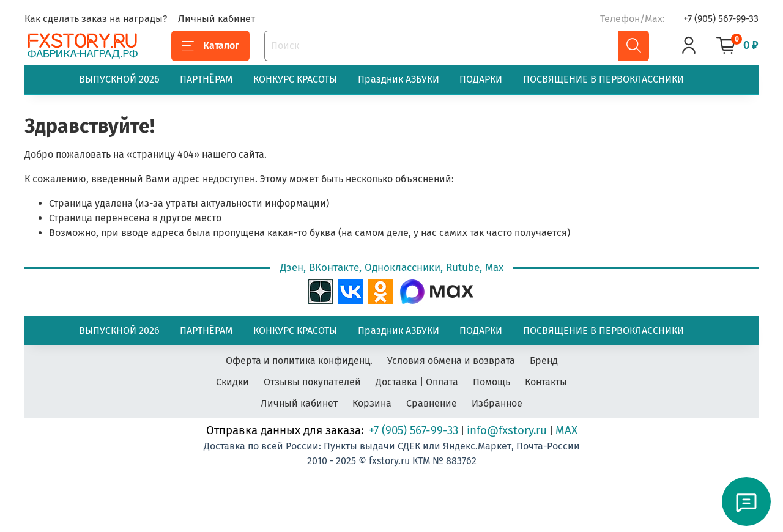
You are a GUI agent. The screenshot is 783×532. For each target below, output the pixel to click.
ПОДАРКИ (481, 79)
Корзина (372, 403)
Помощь (492, 382)
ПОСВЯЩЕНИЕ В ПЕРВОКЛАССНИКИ (603, 79)
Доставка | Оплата (417, 382)
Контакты (546, 382)
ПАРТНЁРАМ (206, 79)
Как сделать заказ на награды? (96, 19)
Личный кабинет (217, 19)
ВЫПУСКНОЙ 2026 (119, 79)
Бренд (544, 360)
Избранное (497, 403)
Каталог (210, 46)
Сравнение (432, 403)
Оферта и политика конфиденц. (299, 360)
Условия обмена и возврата (451, 360)
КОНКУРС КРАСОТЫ (295, 79)
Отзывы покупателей (312, 382)
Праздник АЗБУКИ (399, 79)
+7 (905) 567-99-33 (721, 19)
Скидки (232, 382)
